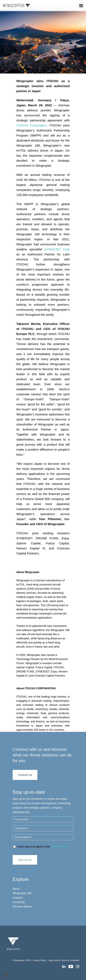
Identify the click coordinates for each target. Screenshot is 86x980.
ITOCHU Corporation (31, 125)
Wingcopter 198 (22, 893)
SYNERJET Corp (57, 249)
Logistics (18, 898)
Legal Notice (54, 960)
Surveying (19, 902)
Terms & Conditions (70, 960)
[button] (5, 975)
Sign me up (25, 860)
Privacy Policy (59, 847)
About (16, 889)
